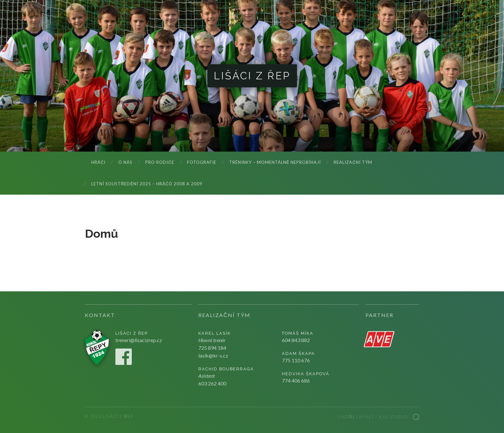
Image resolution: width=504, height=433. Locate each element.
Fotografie (202, 162)
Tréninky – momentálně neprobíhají (275, 162)
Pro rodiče (160, 162)
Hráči (98, 162)
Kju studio (394, 417)
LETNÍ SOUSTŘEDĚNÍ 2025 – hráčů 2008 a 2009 (147, 184)
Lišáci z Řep (252, 76)
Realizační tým (353, 162)
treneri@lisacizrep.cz (139, 340)
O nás (125, 162)
